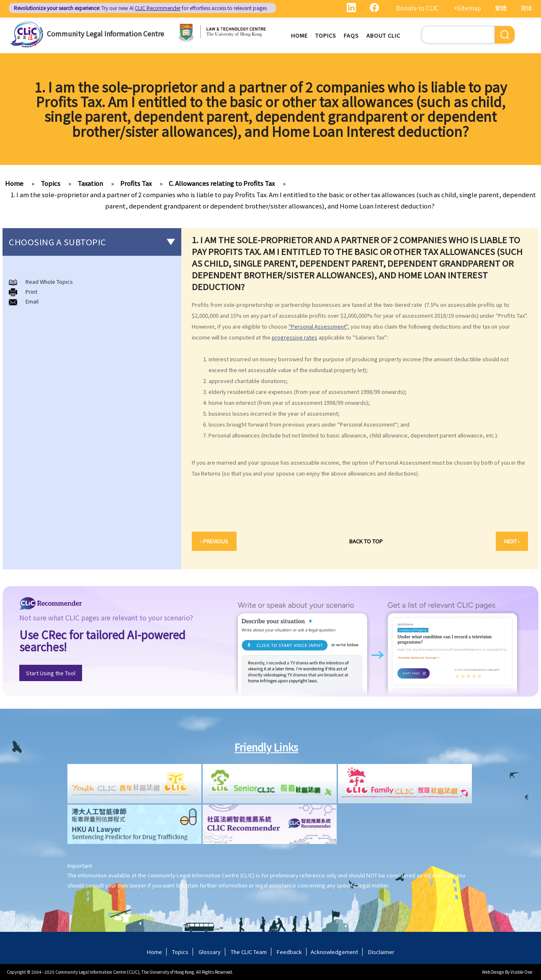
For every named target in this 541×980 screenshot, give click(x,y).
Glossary (210, 952)
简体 (526, 8)
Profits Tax (136, 183)
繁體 (501, 8)
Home (299, 35)
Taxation (90, 183)
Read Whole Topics (49, 282)
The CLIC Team (249, 952)
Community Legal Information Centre (106, 33)
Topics (326, 35)
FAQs (351, 35)
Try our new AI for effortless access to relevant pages (140, 8)
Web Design (493, 972)
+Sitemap (468, 8)
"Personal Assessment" (318, 326)
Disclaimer (381, 952)
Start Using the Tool (51, 673)
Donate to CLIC (417, 8)
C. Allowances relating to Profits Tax (222, 183)
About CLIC (383, 35)
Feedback (289, 952)
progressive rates (295, 337)
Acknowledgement (334, 952)
